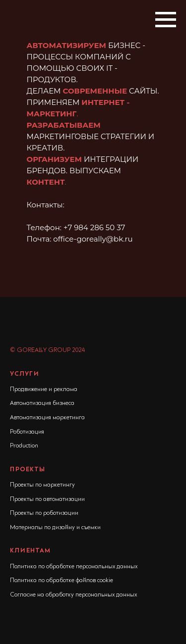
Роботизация (27, 432)
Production (24, 446)
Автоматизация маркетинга (47, 418)
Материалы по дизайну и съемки (55, 528)
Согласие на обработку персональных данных (73, 595)
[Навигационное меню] (166, 20)
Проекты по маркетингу (42, 485)
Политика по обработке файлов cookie (62, 581)
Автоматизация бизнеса (42, 403)
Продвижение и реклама (44, 390)
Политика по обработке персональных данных (74, 567)
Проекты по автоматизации (47, 499)
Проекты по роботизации (44, 513)
